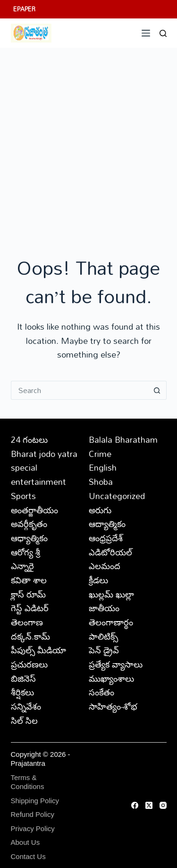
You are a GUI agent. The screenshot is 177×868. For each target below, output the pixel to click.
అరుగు (100, 510)
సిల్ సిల (24, 720)
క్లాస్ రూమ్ (28, 594)
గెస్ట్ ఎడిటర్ (30, 608)
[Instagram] (163, 805)
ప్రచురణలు (29, 664)
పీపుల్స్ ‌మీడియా (38, 650)
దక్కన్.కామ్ (30, 636)
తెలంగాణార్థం (111, 622)
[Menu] (146, 33)
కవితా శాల (29, 580)
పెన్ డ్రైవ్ (104, 650)
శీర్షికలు (22, 692)
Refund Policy (33, 814)
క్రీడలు (98, 580)
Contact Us (28, 856)
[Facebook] (135, 805)
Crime (100, 454)
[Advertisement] (88, 141)
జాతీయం (104, 608)
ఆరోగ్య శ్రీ (25, 552)
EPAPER (24, 9)
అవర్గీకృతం (29, 524)
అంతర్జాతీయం (34, 510)
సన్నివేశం (26, 706)
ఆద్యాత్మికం (107, 524)
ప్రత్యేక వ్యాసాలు (116, 664)
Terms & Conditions (28, 782)
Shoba (101, 482)
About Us (25, 842)
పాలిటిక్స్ (103, 636)
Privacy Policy (33, 829)
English (103, 467)
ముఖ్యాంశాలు (111, 678)
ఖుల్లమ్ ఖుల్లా (111, 594)
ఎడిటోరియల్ (110, 552)
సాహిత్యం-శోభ (113, 706)
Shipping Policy (35, 801)
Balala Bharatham (123, 439)
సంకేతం (101, 692)
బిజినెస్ (23, 678)
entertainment (38, 482)
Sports (23, 496)
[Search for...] (79, 390)
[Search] (163, 33)
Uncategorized (117, 496)
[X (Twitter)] (149, 805)
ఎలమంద (105, 566)
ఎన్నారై (22, 566)
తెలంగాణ (27, 622)
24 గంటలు (29, 439)
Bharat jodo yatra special (44, 461)
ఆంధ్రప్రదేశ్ (106, 538)
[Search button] (157, 390)
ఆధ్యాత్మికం (29, 538)
